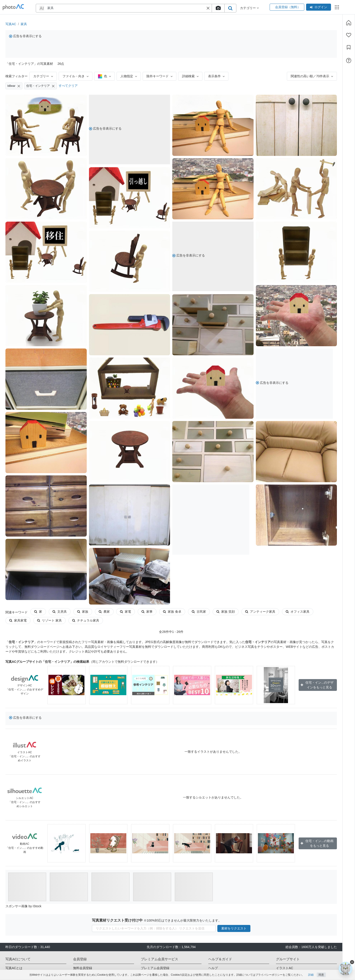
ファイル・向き (76, 76)
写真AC (11, 24)
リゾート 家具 (49, 620)
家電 (126, 612)
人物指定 (129, 76)
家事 (147, 612)
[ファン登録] (349, 35)
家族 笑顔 (226, 612)
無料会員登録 (83, 968)
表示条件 (216, 76)
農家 (104, 612)
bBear (14, 86)
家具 (24, 24)
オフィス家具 (298, 612)
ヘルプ (213, 968)
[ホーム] (349, 23)
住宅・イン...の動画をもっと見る (317, 843)
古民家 (199, 612)
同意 (321, 975)
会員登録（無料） (287, 7)
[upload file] (218, 8)
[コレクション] (349, 47)
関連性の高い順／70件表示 (312, 76)
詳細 (311, 975)
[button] (208, 8)
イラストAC (284, 968)
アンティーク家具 (260, 612)
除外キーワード (160, 76)
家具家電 (18, 620)
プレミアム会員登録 (155, 968)
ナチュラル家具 (86, 620)
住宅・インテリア (41, 86)
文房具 (60, 612)
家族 (83, 612)
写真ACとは (14, 968)
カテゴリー (43, 76)
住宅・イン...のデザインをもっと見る (317, 685)
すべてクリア (68, 86)
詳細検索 (190, 76)
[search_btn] (230, 8)
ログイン (319, 7)
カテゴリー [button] (249, 8)
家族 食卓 (172, 612)
